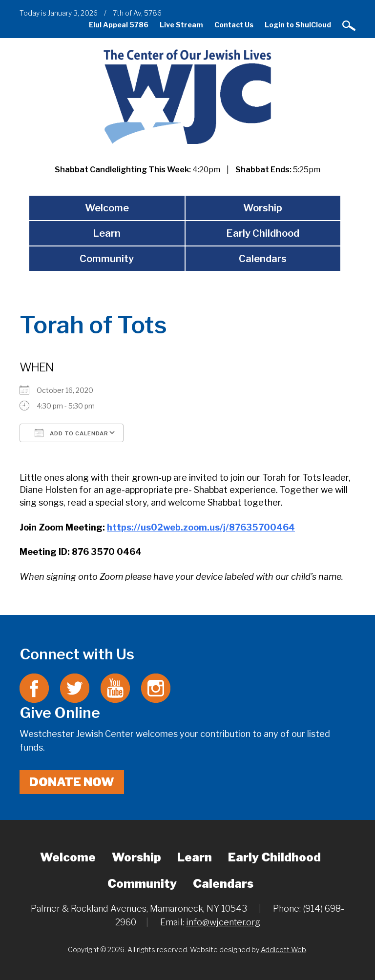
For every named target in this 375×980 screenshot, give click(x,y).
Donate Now (72, 782)
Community (107, 259)
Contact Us (234, 25)
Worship (263, 208)
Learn (107, 233)
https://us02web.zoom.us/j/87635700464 (201, 527)
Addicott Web (283, 949)
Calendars (263, 259)
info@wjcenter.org (223, 922)
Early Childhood (263, 233)
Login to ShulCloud (298, 25)
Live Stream (181, 25)
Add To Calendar (72, 433)
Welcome (107, 208)
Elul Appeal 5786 (119, 25)
